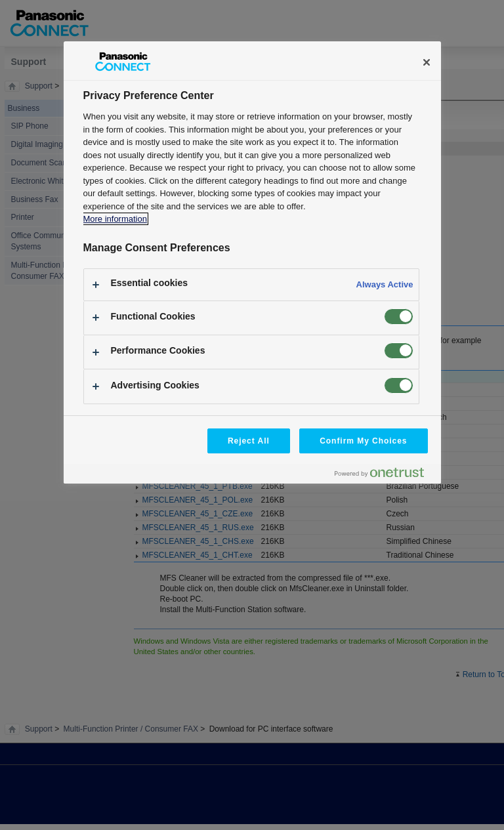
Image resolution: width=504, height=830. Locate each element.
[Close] (427, 62)
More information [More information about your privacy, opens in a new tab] (115, 219)
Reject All (249, 441)
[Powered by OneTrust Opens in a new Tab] (385, 475)
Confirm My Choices (363, 441)
